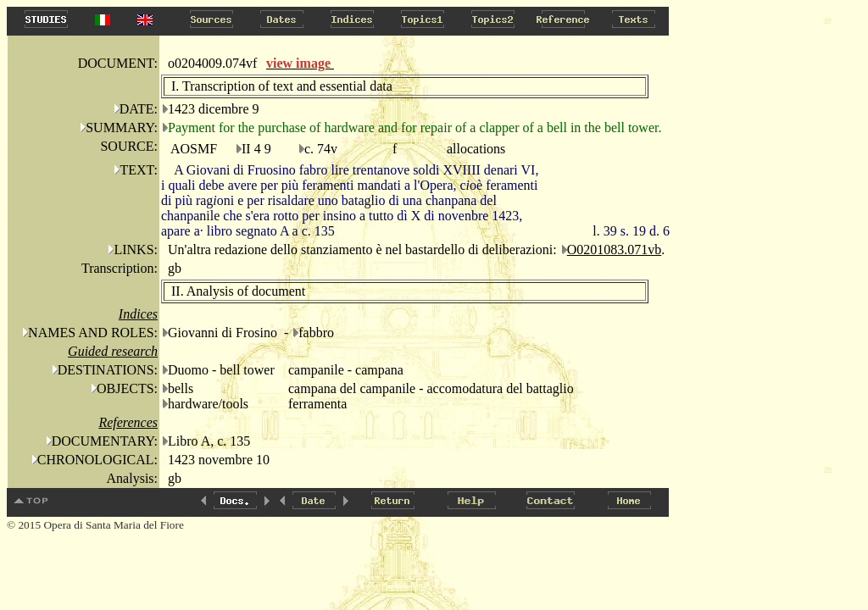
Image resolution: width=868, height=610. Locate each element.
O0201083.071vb (615, 250)
